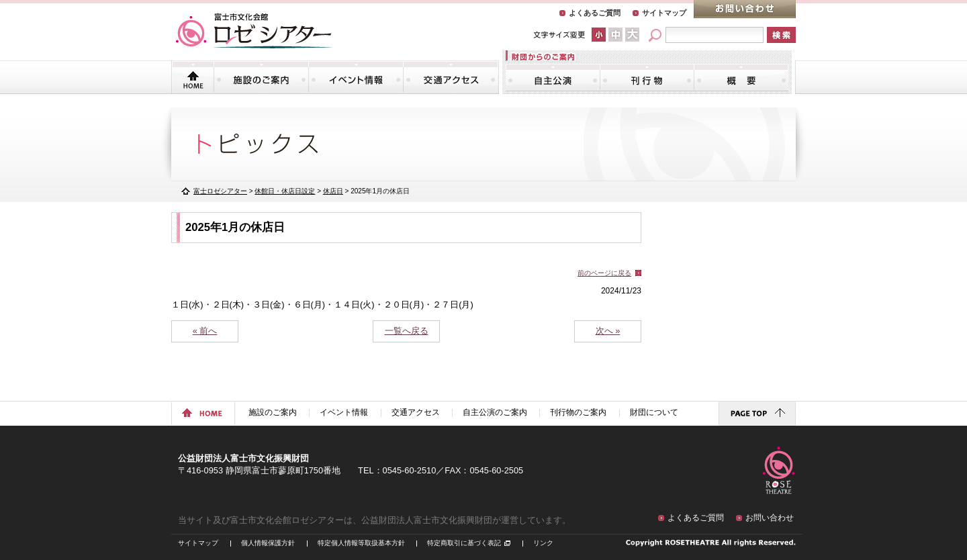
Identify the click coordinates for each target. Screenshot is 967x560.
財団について (741, 77)
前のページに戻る (604, 273)
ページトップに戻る (757, 414)
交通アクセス (451, 77)
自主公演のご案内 (553, 77)
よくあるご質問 (595, 13)
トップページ (193, 77)
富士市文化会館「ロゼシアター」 (254, 31)
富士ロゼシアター (220, 191)
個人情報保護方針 (268, 543)
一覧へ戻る (407, 331)
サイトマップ (664, 13)
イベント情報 (356, 77)
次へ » (608, 331)
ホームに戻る (203, 414)
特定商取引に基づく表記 (464, 543)
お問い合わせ (745, 9)
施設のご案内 (261, 77)
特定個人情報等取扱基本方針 (361, 543)
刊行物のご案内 (647, 77)
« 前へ (205, 331)
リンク (543, 543)
